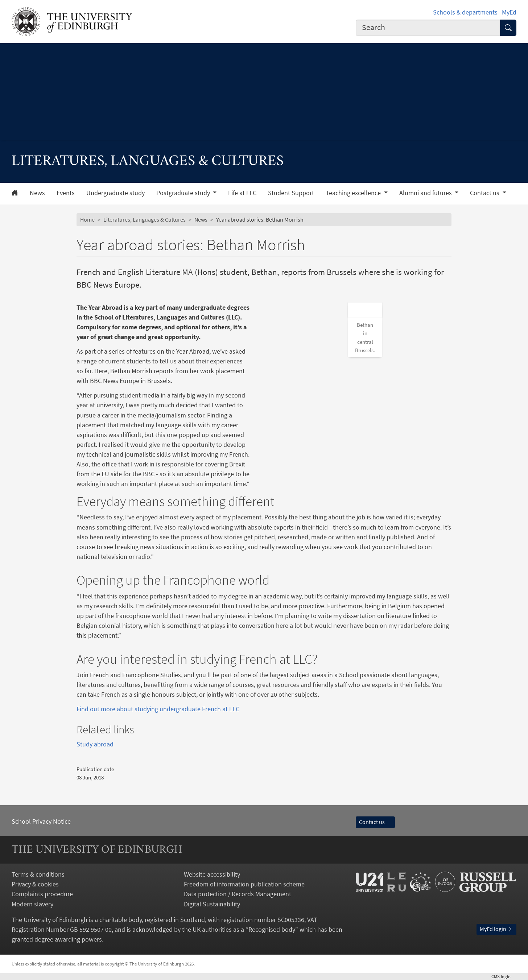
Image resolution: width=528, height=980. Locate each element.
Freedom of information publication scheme (244, 884)
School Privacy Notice (41, 821)
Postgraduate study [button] (184, 193)
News (37, 193)
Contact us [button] (485, 193)
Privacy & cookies (35, 884)
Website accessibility (212, 874)
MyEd (509, 12)
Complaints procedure (42, 894)
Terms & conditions (38, 874)
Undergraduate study (115, 193)
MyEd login (496, 929)
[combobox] (428, 28)
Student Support (291, 193)
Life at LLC (242, 193)
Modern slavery (32, 904)
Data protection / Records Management (238, 894)
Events (66, 193)
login (504, 976)
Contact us (375, 822)
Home (87, 219)
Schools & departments (465, 12)
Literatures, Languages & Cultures (145, 219)
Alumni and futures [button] (426, 193)
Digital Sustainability (212, 904)
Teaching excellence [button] (354, 193)
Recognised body (272, 929)
